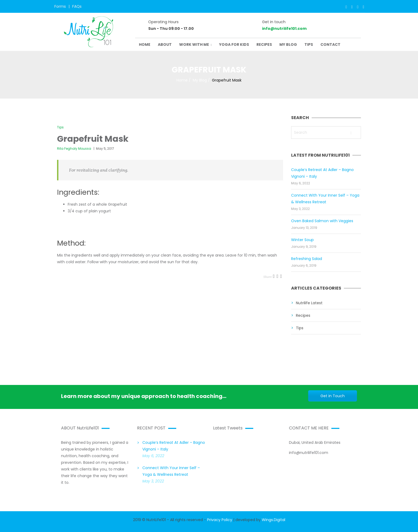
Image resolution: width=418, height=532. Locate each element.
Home (182, 80)
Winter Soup (302, 240)
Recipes (303, 315)
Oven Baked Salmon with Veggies (322, 221)
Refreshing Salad (307, 259)
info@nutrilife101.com (284, 29)
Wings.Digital (274, 520)
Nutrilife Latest (309, 303)
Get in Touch (333, 396)
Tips (60, 127)
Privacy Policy (220, 520)
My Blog (200, 80)
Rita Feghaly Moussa (74, 149)
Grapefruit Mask (93, 139)
